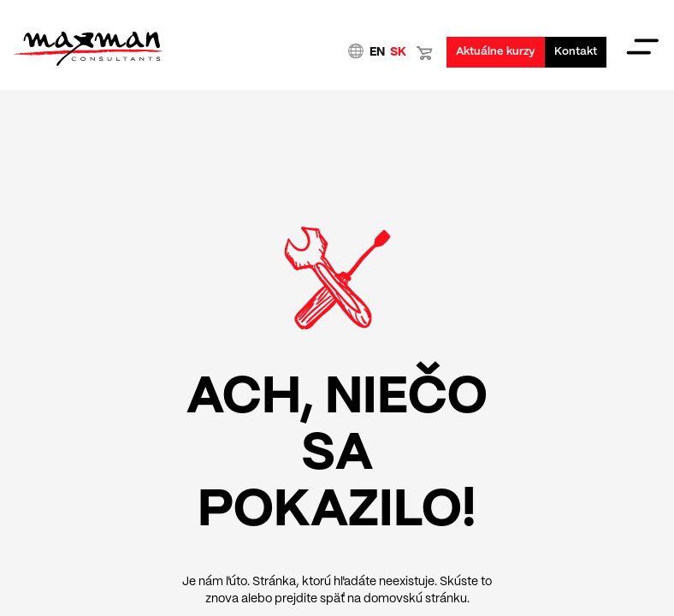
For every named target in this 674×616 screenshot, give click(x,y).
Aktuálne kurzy (496, 52)
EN (377, 52)
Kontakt (576, 52)
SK (398, 52)
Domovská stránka (87, 49)
